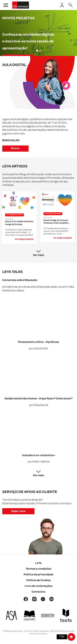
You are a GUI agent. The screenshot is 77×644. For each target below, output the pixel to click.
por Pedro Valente (39, 462)
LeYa (38, 563)
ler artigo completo (24, 239)
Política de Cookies (39, 580)
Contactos (38, 592)
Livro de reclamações (39, 586)
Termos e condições (38, 569)
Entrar (15, 148)
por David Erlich (38, 349)
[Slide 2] (40, 51)
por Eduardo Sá (39, 405)
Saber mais (18, 511)
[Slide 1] (37, 51)
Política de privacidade (38, 575)
